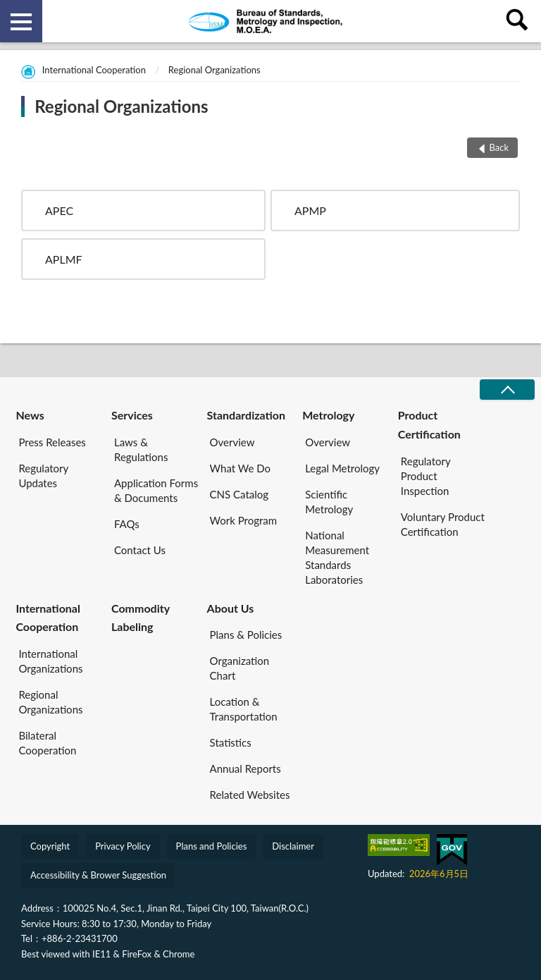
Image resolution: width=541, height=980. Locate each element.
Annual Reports (245, 768)
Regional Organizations (214, 70)
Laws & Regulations (141, 449)
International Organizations (50, 661)
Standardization (247, 415)
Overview (232, 442)
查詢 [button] (520, 21)
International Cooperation (94, 70)
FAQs (127, 524)
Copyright (50, 846)
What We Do (240, 468)
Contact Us (140, 550)
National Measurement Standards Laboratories (337, 557)
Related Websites (250, 795)
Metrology (328, 415)
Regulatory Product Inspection (426, 476)
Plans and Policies (212, 846)
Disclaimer (293, 846)
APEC (59, 210)
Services (132, 415)
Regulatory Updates (43, 476)
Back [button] (499, 147)
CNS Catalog (239, 494)
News (30, 415)
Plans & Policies (246, 635)
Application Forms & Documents (156, 490)
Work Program (244, 520)
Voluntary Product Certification (443, 524)
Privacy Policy (123, 846)
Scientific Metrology (329, 502)
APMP (310, 210)
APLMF (64, 259)
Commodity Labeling (141, 617)
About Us (231, 608)
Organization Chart (240, 668)
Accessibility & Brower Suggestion (98, 875)
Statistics (231, 742)
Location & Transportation (244, 709)
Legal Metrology (342, 468)
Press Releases (52, 442)
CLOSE (507, 390)
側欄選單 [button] (21, 22)
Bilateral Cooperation (47, 743)
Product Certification (429, 424)
